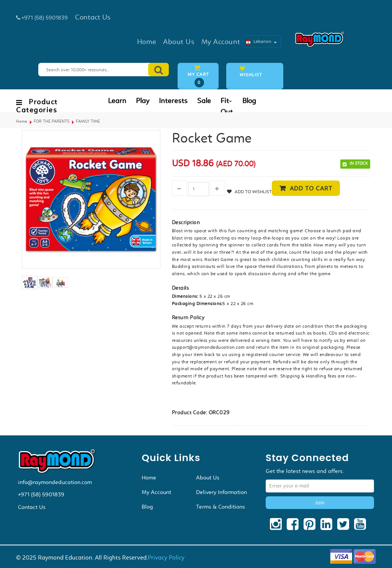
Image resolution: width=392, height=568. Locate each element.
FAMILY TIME (88, 121)
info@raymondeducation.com (55, 482)
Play (143, 101)
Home (22, 121)
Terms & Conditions (220, 507)
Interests (173, 101)
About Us (208, 478)
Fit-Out (227, 106)
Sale (204, 101)
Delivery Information (221, 492)
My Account (156, 492)
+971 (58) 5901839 (41, 494)
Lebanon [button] (261, 41)
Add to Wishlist (253, 192)
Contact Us (32, 507)
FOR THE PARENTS (51, 121)
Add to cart (311, 188)
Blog (249, 101)
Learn (117, 101)
